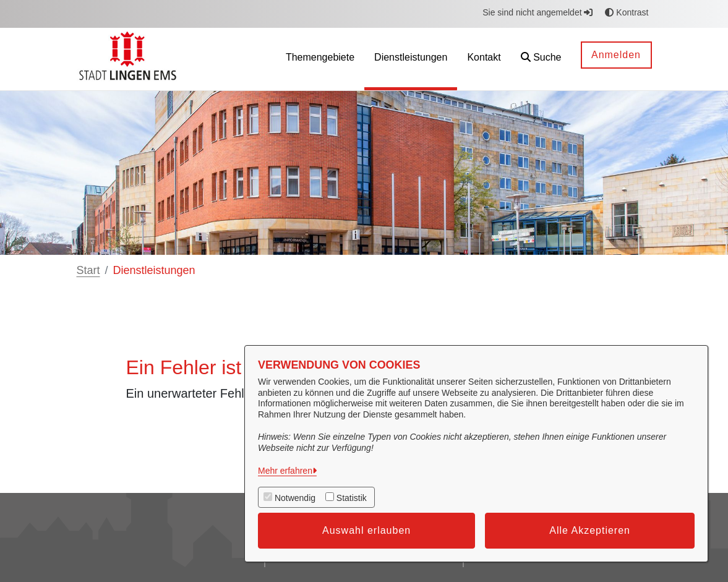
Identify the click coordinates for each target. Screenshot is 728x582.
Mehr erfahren (285, 471)
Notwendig (295, 498)
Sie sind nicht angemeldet (537, 12)
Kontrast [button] (627, 12)
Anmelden (616, 55)
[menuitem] (320, 59)
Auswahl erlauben (366, 530)
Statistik (352, 498)
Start (88, 270)
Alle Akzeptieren (590, 530)
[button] (541, 59)
